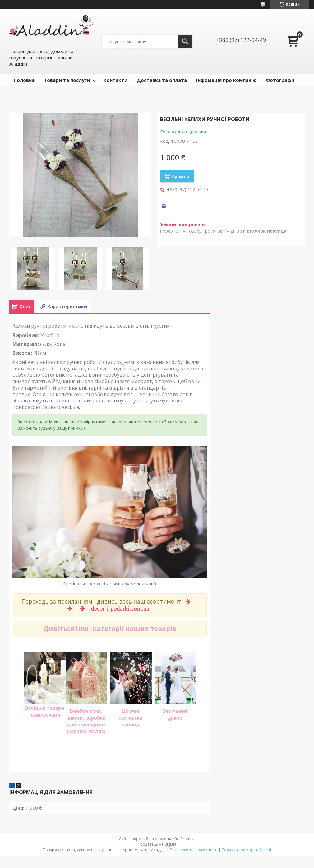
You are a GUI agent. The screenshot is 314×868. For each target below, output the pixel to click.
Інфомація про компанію (226, 80)
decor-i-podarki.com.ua (121, 608)
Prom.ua (188, 839)
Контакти (115, 80)
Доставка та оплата (162, 80)
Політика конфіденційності (246, 850)
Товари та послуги (67, 80)
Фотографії (280, 80)
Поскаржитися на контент (194, 850)
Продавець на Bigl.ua (157, 844)
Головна (24, 80)
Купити (180, 176)
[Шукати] (185, 41)
